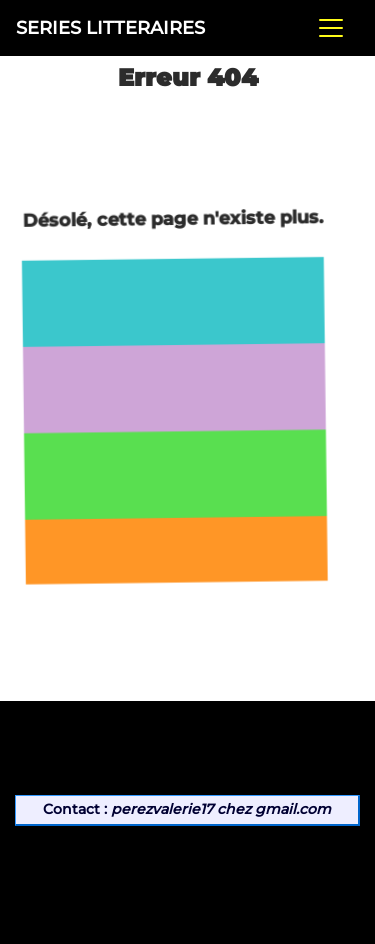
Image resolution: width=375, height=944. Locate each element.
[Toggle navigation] (331, 28)
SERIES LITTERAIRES (110, 27)
